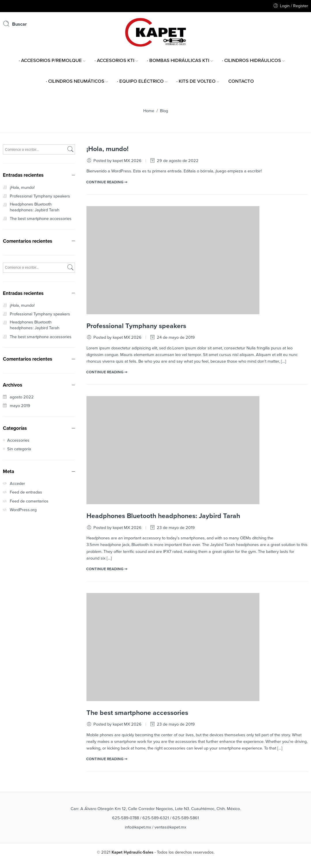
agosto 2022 (22, 397)
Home (149, 111)
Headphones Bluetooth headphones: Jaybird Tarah (163, 516)
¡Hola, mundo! (108, 149)
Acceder (17, 484)
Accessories (18, 440)
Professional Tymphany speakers (136, 326)
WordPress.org (23, 510)
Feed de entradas (26, 492)
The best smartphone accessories (137, 713)
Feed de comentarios (29, 501)
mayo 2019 (20, 406)
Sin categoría (19, 449)
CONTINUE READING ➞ (107, 182)
